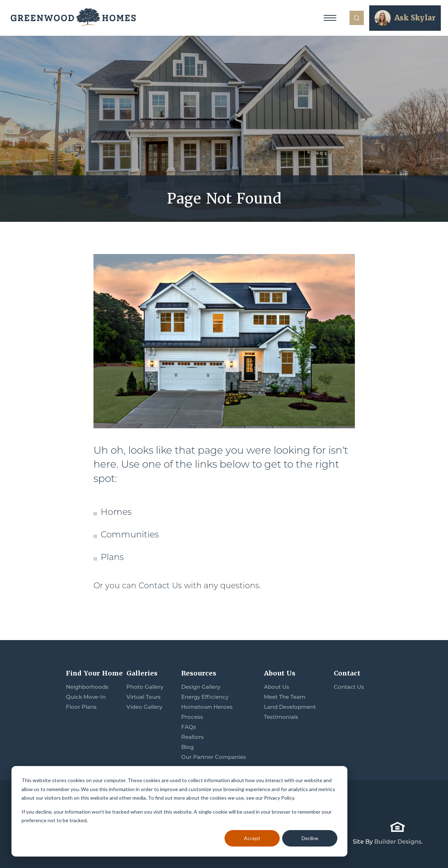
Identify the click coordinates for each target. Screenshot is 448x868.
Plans (112, 558)
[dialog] (179, 811)
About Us (280, 673)
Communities (130, 535)
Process (192, 718)
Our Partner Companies (214, 758)
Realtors (192, 738)
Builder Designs (398, 842)
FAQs (189, 728)
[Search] (357, 18)
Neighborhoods (87, 687)
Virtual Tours (144, 698)
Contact (347, 673)
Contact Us (160, 586)
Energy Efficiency (205, 698)
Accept (252, 838)
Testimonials (281, 718)
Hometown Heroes (207, 708)
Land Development (290, 708)
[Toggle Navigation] (330, 18)
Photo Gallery (145, 687)
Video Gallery (144, 708)
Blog (187, 748)
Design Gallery (201, 687)
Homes (116, 513)
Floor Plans (81, 708)
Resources (199, 673)
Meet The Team (285, 698)
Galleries (142, 673)
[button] (357, 18)
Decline (310, 838)
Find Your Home (94, 673)
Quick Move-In (86, 698)
